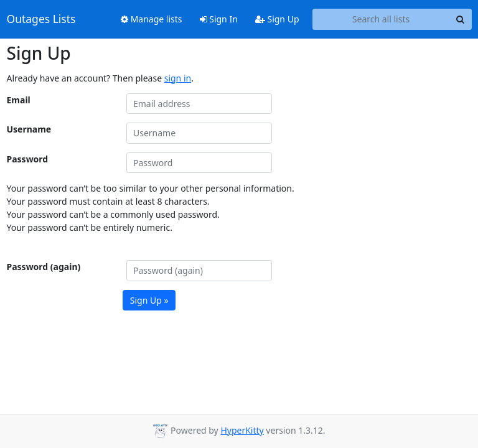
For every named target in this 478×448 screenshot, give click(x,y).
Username (29, 129)
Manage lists (152, 19)
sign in (178, 78)
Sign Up (277, 19)
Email (19, 100)
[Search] (461, 19)
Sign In (219, 19)
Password (28, 159)
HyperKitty (242, 430)
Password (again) (44, 267)
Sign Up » (149, 300)
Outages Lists (41, 19)
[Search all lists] (381, 19)
